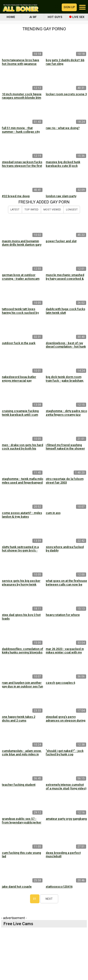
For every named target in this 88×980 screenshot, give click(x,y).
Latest (15, 210)
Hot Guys (55, 17)
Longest (72, 210)
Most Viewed (52, 210)
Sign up (69, 7)
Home (11, 17)
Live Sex (77, 17)
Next (49, 899)
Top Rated (31, 210)
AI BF (33, 17)
